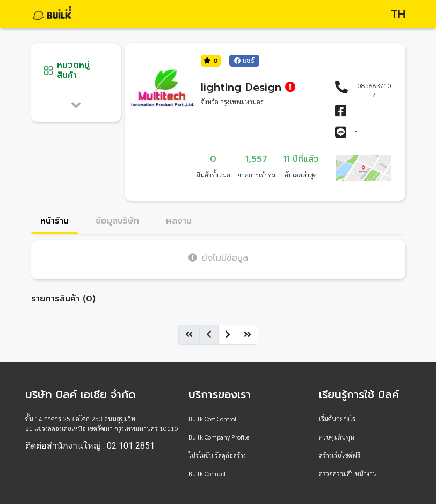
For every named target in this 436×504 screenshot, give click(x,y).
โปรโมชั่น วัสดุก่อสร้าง (217, 455)
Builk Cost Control (213, 419)
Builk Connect (207, 473)
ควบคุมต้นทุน (337, 437)
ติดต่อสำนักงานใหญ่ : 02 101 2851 (90, 446)
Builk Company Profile (219, 437)
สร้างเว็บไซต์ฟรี (340, 455)
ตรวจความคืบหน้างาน (348, 473)
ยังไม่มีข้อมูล (218, 258)
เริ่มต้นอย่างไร (337, 419)
